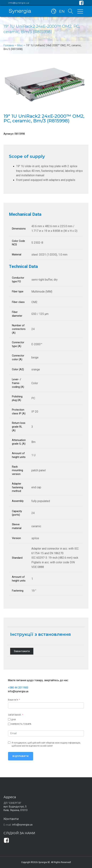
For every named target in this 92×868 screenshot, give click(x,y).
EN (61, 11)
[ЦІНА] (9, 719)
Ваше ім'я (13, 700)
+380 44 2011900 (18, 688)
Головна (9, 45)
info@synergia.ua (19, 3)
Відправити (21, 756)
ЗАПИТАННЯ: (15, 715)
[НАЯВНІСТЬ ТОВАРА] (9, 724)
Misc (20, 45)
